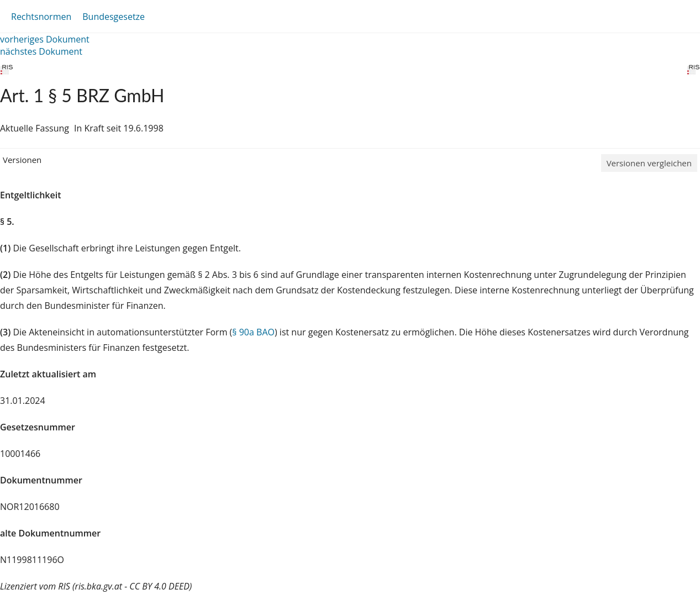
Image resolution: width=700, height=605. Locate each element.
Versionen (22, 160)
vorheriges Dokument (45, 39)
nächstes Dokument (41, 51)
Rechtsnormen (41, 17)
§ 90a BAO (253, 332)
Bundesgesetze (114, 17)
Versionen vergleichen (649, 163)
